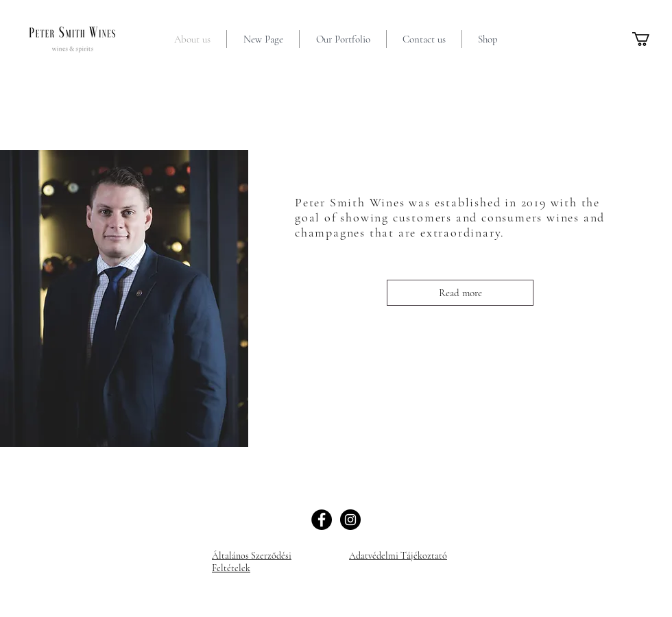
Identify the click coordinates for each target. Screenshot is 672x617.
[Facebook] (322, 520)
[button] (649, 39)
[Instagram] (350, 520)
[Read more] (460, 293)
